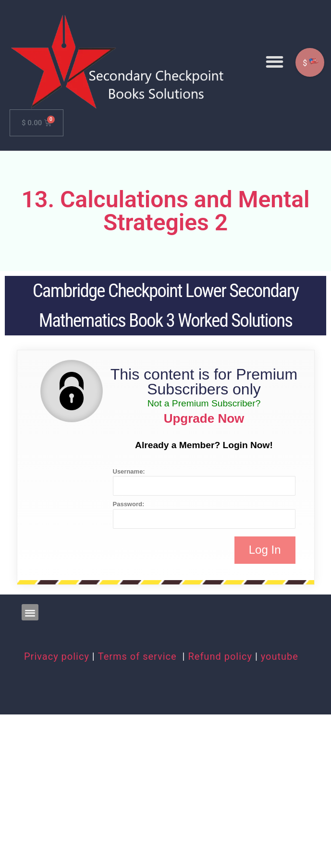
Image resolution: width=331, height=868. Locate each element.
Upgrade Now (204, 418)
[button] (275, 62)
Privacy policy (57, 656)
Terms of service (139, 656)
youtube (280, 656)
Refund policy (220, 656)
